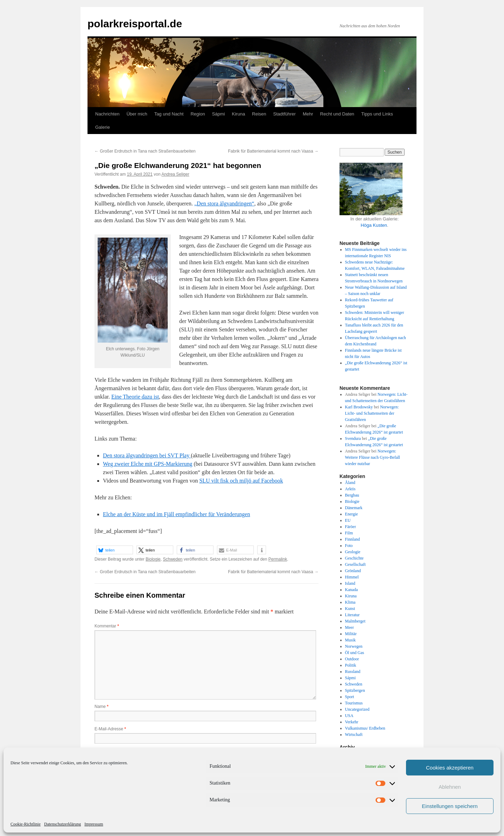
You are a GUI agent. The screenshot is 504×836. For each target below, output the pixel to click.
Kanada (352, 590)
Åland (350, 483)
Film (349, 533)
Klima (350, 602)
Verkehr (352, 722)
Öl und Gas (355, 653)
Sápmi (219, 114)
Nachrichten (107, 114)
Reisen (259, 114)
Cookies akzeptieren (450, 768)
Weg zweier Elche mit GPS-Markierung (148, 464)
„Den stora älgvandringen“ (224, 203)
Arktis (350, 489)
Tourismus (354, 703)
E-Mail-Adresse (110, 729)
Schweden (173, 559)
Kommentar (107, 626)
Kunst (350, 609)
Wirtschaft (354, 735)
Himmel (352, 577)
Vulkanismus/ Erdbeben (365, 728)
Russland (353, 672)
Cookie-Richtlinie (26, 824)
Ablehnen (450, 787)
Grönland (353, 571)
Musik (351, 640)
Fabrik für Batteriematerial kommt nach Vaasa (273, 151)
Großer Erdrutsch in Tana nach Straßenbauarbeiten (145, 151)
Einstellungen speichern (450, 806)
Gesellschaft (355, 564)
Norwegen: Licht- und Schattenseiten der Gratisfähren (372, 413)
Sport (350, 697)
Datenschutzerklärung (62, 824)
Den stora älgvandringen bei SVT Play (147, 455)
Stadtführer (285, 114)
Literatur (352, 615)
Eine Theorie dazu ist (135, 397)
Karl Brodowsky (359, 407)
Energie (352, 514)
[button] (115, 550)
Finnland (353, 539)
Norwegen (354, 646)
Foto (349, 546)
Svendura (353, 438)
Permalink (278, 559)
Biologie (153, 559)
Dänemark (354, 508)
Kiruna (239, 114)
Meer (349, 627)
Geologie (353, 552)
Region (198, 114)
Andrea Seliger (175, 174)
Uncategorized (357, 709)
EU (348, 520)
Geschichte (354, 558)
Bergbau (352, 495)
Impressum (94, 824)
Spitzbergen (355, 690)
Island (350, 583)
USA (349, 716)
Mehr (308, 114)
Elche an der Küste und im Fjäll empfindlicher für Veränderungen (176, 514)
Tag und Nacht (169, 114)
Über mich (137, 114)
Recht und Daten (337, 114)
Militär (351, 634)
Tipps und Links (377, 114)
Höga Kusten (374, 225)
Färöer (351, 527)
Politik (351, 665)
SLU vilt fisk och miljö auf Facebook (241, 481)
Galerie (103, 127)
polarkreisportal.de (135, 24)
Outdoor (352, 659)
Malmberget (355, 621)
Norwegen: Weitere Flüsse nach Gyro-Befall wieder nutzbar (373, 457)
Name (101, 707)
